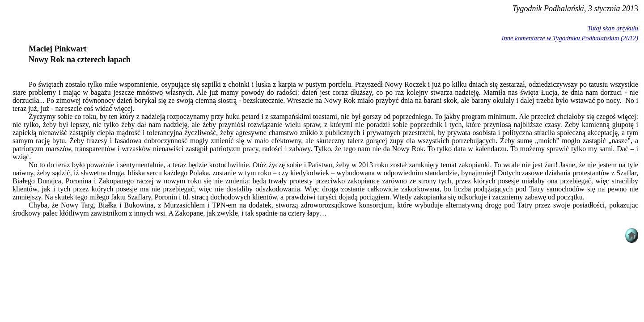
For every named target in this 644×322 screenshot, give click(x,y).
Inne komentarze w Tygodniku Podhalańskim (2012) (570, 38)
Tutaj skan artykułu (613, 28)
